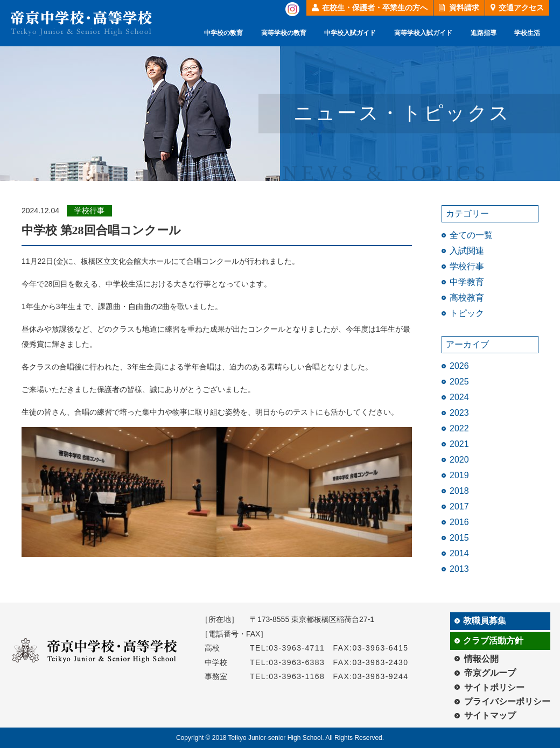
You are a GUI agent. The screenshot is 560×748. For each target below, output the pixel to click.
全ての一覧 (471, 235)
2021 (459, 444)
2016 (459, 522)
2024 (459, 397)
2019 (459, 475)
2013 (459, 569)
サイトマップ (490, 715)
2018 (459, 491)
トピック (467, 313)
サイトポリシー (494, 687)
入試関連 (467, 251)
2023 (459, 413)
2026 (459, 366)
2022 (459, 428)
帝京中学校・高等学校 (81, 23)
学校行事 (467, 266)
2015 (459, 538)
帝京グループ (490, 673)
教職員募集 (485, 621)
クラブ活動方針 (493, 641)
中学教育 (467, 282)
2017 (459, 506)
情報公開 (481, 659)
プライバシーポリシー (507, 701)
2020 (459, 460)
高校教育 (467, 298)
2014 (459, 553)
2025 (459, 382)
